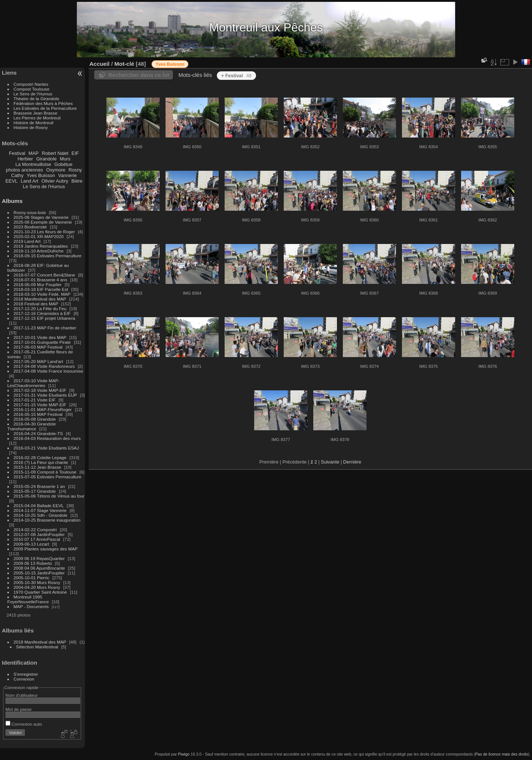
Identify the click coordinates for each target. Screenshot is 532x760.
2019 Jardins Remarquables (41, 246)
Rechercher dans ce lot (139, 75)
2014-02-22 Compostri (35, 530)
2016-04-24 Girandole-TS (38, 433)
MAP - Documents (31, 606)
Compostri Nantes (31, 84)
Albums (12, 201)
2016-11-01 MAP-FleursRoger (43, 409)
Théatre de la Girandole (37, 99)
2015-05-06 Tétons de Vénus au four (49, 496)
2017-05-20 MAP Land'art (38, 361)
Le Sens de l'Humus (33, 94)
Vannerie (67, 175)
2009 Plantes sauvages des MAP (46, 549)
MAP (34, 153)
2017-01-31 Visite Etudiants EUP (45, 395)
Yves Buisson (41, 175)
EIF (75, 153)
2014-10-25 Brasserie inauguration (47, 520)
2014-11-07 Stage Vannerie (40, 510)
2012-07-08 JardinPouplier (39, 534)
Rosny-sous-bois (30, 212)
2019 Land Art (28, 241)
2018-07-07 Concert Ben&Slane (45, 275)
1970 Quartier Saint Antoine (40, 592)
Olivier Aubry (55, 181)
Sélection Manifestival (37, 647)
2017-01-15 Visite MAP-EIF (40, 405)
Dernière (352, 462)
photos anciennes (24, 170)
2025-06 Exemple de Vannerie (43, 222)
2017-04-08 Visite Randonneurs (44, 366)
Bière (77, 181)
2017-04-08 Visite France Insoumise (49, 371)
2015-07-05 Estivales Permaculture (48, 477)
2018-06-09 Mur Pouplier (38, 284)
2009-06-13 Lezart (31, 544)
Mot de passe (19, 709)
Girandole (47, 159)
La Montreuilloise (33, 164)
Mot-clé (124, 64)
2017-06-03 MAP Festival (38, 347)
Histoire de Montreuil (34, 123)
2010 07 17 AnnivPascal (37, 539)
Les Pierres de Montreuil (37, 118)
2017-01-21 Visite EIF (35, 400)
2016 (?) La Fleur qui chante (41, 462)
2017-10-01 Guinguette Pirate (42, 342)
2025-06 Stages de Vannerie (41, 217)
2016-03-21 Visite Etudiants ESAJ (46, 448)
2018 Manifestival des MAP (40, 299)
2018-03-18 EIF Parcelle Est (41, 289)
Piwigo (184, 754)
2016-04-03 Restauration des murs (47, 438)
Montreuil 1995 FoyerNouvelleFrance (28, 599)
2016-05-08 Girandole (35, 419)
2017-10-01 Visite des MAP (40, 337)
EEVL (12, 181)
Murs (65, 159)
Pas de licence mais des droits (502, 754)
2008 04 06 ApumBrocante (39, 568)
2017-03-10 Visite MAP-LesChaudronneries (33, 383)
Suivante (330, 462)
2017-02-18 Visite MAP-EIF (40, 390)
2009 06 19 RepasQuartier (39, 558)
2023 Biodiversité (30, 227)
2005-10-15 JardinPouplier (39, 573)
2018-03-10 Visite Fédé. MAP (42, 294)
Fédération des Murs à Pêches (43, 103)
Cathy (17, 175)
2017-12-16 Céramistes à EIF (42, 313)
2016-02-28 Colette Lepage (40, 457)
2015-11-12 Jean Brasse (37, 467)
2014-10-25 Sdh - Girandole (41, 515)
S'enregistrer (26, 674)
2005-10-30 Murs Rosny (37, 582)
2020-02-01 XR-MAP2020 (39, 236)
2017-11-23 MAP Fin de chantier (45, 328)
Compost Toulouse (32, 89)
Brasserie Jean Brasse (35, 113)
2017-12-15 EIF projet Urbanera (45, 318)
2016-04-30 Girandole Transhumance (32, 426)
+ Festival (236, 76)
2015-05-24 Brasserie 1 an (39, 486)
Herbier (25, 159)
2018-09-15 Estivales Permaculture (48, 256)
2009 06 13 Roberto (33, 563)
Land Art (30, 181)
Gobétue (63, 164)
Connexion (24, 679)
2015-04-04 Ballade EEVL (39, 505)
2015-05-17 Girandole (35, 491)
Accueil (100, 64)
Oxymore (56, 170)
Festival (17, 153)
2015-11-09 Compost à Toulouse (45, 472)
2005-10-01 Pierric (32, 578)
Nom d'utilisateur (22, 695)
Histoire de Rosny (31, 127)
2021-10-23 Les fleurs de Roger (44, 232)
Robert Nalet (55, 153)
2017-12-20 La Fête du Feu (40, 308)
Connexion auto (24, 724)
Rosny (75, 170)
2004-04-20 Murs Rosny (37, 587)
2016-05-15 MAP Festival (38, 414)
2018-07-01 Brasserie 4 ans (40, 280)
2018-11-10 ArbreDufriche (39, 251)
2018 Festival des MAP (36, 304)
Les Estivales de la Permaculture (45, 108)
